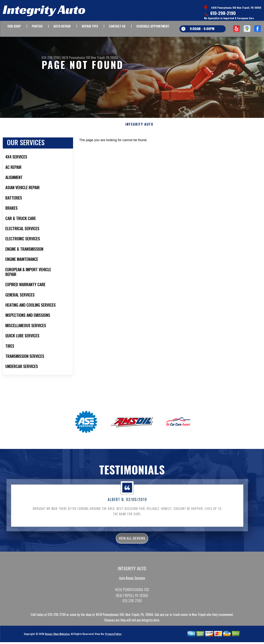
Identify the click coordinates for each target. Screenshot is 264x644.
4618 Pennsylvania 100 (76, 57)
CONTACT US (117, 26)
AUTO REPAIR (62, 26)
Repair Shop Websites (57, 639)
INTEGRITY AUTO (139, 127)
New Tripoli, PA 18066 (105, 57)
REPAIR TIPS (90, 26)
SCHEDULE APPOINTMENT (153, 26)
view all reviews (132, 542)
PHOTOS (37, 26)
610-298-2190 (223, 13)
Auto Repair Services (132, 583)
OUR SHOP (14, 26)
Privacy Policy (113, 639)
